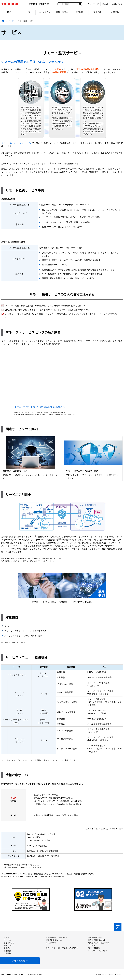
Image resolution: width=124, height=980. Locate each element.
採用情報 (97, 12)
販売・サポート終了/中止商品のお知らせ (62, 948)
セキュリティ (44, 12)
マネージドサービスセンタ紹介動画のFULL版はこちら (42, 407)
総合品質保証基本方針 (97, 940)
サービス (27, 12)
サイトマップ (93, 4)
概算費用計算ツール (54, 940)
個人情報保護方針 (95, 937)
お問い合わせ (117, 4)
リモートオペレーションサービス (16, 143)
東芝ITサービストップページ (13, 975)
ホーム (6, 937)
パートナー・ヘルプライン (99, 951)
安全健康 (92, 945)
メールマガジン (52, 943)
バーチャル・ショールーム (57, 937)
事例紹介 (80, 12)
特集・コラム (62, 12)
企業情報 (115, 12)
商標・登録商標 (94, 948)
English (105, 4)
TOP (9, 12)
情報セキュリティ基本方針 (99, 943)
